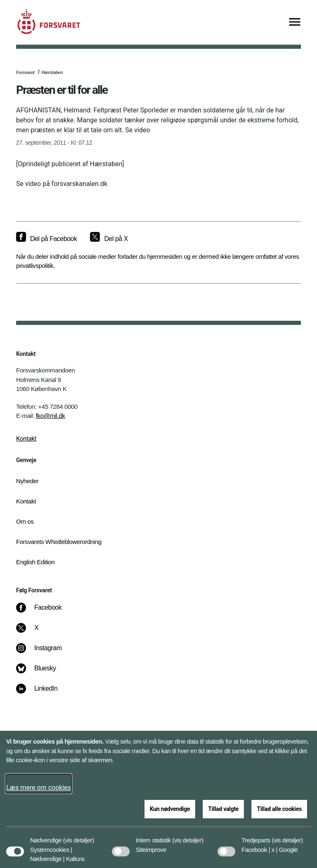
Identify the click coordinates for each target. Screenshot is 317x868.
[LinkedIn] (43, 693)
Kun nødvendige (170, 809)
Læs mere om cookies (39, 788)
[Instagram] (45, 652)
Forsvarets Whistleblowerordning (59, 542)
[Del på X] (109, 239)
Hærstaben (52, 72)
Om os (25, 521)
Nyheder (27, 481)
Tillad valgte (223, 809)
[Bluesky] (42, 672)
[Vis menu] (295, 23)
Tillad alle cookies (279, 809)
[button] (79, 836)
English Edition (35, 562)
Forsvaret (25, 72)
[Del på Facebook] (46, 239)
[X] (37, 632)
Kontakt (26, 439)
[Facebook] (45, 612)
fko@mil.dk (51, 416)
